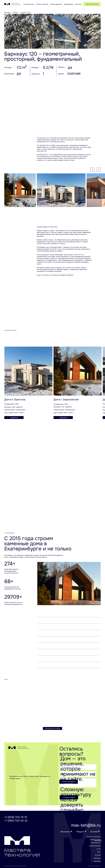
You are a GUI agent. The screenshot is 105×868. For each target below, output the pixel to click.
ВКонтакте (65, 832)
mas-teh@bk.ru (86, 825)
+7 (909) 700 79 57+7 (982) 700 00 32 (16, 819)
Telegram (80, 832)
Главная (7, 12)
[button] (92, 4)
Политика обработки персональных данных (15, 866)
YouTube (94, 832)
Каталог (15, 12)
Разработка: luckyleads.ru (95, 866)
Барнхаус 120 (26, 12)
